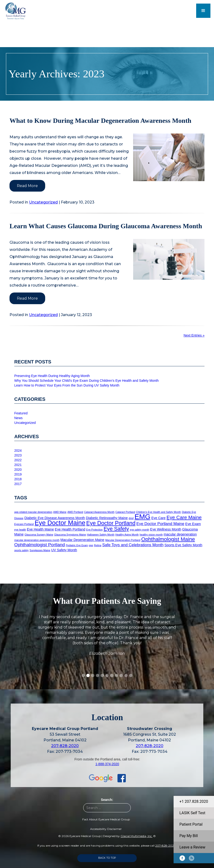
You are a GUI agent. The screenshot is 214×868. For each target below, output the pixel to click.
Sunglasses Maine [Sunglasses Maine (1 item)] (40, 550)
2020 (18, 470)
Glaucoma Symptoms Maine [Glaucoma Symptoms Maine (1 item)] (70, 535)
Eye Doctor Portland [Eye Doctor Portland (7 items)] (111, 523)
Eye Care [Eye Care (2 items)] (158, 518)
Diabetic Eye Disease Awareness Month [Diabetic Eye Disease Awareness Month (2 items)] (55, 518)
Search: (107, 800)
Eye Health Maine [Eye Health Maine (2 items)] (40, 529)
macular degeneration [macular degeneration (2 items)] (180, 534)
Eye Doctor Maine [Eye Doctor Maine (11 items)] (60, 523)
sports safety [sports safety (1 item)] (21, 550)
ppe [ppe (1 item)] (91, 545)
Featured (21, 413)
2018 (18, 479)
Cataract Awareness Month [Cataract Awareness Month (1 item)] (99, 512)
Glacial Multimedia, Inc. (136, 836)
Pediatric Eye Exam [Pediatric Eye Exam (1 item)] (77, 545)
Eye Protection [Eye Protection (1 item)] (94, 530)
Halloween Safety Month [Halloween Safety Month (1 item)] (101, 535)
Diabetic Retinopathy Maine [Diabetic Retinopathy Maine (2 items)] (107, 518)
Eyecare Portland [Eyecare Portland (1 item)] (24, 524)
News (18, 418)
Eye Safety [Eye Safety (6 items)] (116, 529)
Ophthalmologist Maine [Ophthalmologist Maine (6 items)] (168, 539)
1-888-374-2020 (107, 764)
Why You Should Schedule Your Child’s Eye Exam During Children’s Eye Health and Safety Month (86, 381)
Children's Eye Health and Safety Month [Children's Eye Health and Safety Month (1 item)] (158, 512)
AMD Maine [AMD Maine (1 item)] (60, 512)
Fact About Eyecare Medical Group (106, 819)
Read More (27, 186)
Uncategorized (43, 202)
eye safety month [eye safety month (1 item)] (139, 530)
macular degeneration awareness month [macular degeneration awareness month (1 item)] (37, 540)
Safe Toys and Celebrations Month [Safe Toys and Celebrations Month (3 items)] (133, 545)
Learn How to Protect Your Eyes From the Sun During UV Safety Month (67, 385)
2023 (18, 455)
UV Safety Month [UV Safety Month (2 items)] (64, 550)
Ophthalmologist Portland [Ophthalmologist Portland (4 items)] (40, 545)
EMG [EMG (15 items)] (143, 517)
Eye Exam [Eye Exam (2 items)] (193, 524)
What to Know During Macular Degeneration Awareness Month (100, 121)
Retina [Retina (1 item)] (98, 545)
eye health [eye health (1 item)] (20, 530)
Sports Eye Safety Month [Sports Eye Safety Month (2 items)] (183, 545)
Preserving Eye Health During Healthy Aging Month (52, 376)
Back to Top (107, 858)
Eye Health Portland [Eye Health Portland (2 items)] (70, 529)
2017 (18, 484)
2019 (18, 474)
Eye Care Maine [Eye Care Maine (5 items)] (184, 517)
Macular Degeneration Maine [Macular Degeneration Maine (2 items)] (82, 540)
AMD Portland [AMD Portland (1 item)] (75, 512)
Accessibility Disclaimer (106, 829)
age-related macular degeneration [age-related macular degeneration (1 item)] (33, 512)
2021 (18, 465)
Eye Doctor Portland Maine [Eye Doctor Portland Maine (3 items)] (160, 524)
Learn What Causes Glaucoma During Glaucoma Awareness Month (106, 226)
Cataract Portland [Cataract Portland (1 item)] (125, 512)
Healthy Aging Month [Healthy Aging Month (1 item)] (127, 535)
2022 (18, 460)
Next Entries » (194, 335)
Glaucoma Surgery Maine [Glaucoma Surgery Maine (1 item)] (39, 535)
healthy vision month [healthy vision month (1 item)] (151, 535)
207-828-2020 (65, 746)
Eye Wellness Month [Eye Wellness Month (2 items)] (166, 529)
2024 (18, 451)
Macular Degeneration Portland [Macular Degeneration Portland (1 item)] (123, 540)
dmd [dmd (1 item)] (131, 518)
